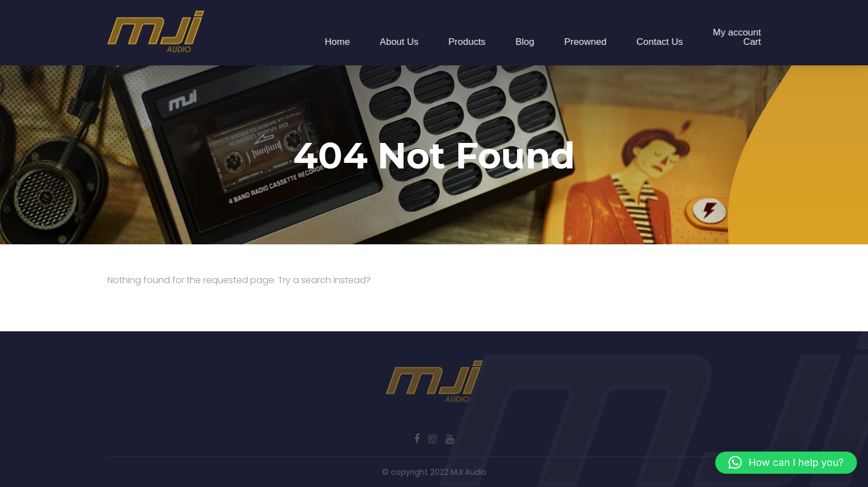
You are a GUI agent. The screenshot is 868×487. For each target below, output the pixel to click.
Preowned (586, 42)
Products (467, 42)
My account (737, 32)
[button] (786, 463)
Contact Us (660, 42)
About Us (400, 42)
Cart (752, 42)
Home (337, 42)
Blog (525, 42)
